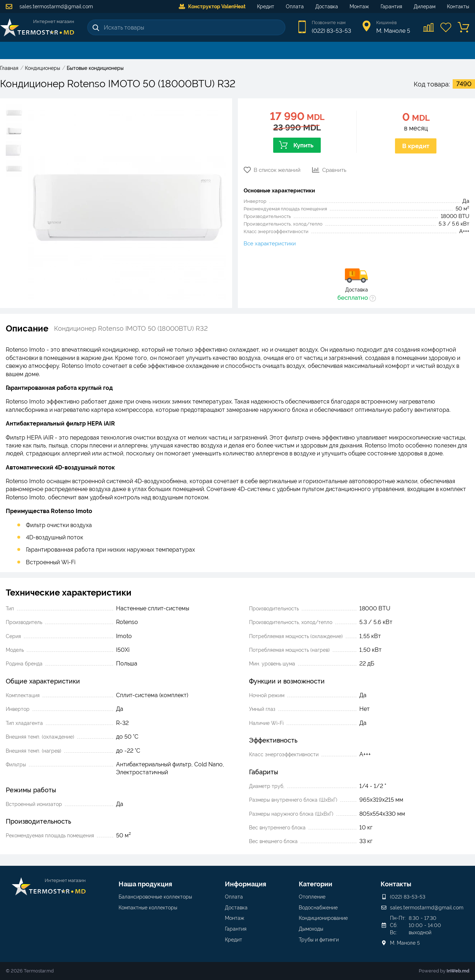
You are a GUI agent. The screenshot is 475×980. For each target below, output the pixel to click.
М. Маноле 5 (405, 943)
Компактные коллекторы (148, 908)
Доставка (327, 6)
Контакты (458, 6)
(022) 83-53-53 (331, 31)
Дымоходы (311, 929)
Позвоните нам (329, 23)
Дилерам (425, 6)
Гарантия (391, 6)
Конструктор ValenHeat (212, 6)
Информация (246, 884)
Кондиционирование (323, 918)
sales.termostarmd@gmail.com (49, 6)
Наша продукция (145, 884)
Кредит (266, 6)
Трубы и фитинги (319, 940)
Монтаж (359, 6)
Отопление (312, 897)
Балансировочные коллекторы (155, 897)
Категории (316, 884)
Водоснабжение (318, 908)
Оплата (295, 6)
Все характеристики (270, 244)
